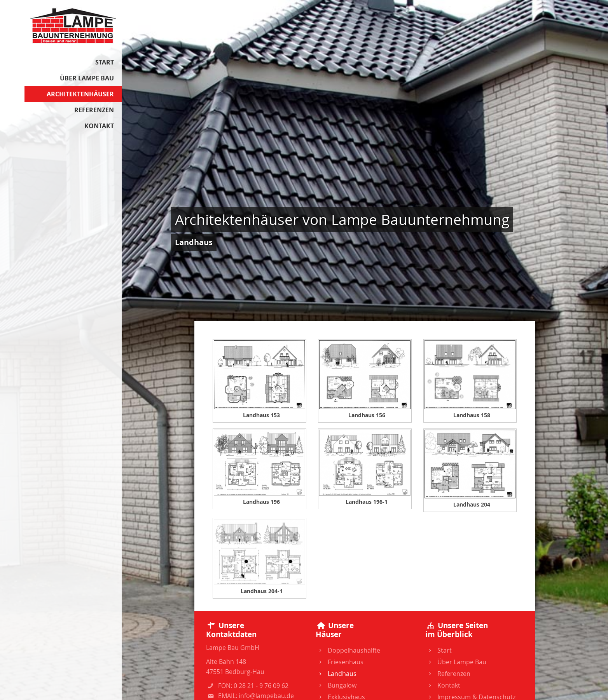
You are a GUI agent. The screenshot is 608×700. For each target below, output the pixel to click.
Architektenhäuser (80, 94)
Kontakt (99, 126)
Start (105, 62)
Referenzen (94, 110)
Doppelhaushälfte (348, 650)
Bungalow (336, 685)
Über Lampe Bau (87, 78)
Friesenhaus (339, 662)
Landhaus (336, 674)
